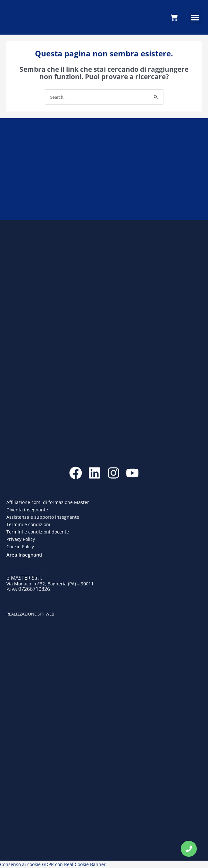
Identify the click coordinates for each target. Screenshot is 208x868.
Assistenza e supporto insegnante (43, 517)
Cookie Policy (20, 546)
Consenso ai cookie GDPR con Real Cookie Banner (53, 864)
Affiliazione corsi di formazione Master (48, 502)
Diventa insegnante (27, 510)
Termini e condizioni (28, 524)
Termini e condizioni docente (38, 532)
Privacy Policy (21, 539)
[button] (195, 17)
